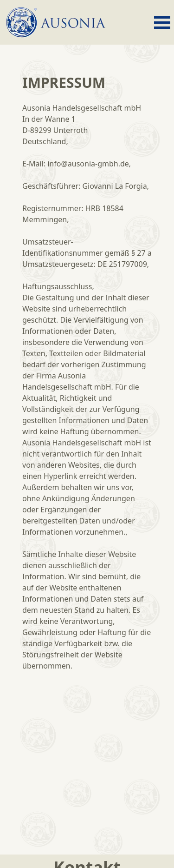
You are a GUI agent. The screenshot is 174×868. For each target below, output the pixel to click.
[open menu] (162, 23)
